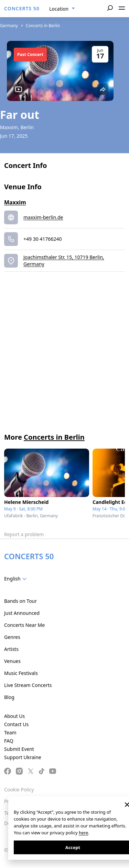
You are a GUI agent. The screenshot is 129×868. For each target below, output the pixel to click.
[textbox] (17, 579)
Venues (12, 661)
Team (10, 732)
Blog (9, 697)
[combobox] (62, 9)
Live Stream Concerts (28, 685)
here (83, 833)
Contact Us (16, 724)
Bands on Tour (20, 601)
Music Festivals (21, 673)
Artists (11, 649)
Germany (9, 26)
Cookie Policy (19, 790)
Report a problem (24, 534)
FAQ (9, 741)
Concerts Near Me (24, 625)
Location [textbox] (59, 9)
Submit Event (19, 749)
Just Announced (22, 613)
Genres (12, 637)
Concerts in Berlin (43, 26)
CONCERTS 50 (22, 8)
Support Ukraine (23, 757)
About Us (14, 716)
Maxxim (15, 202)
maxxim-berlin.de (43, 217)
